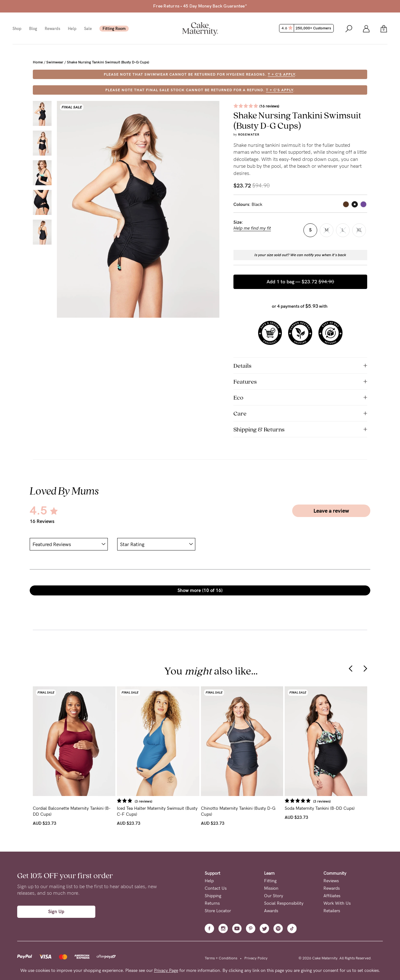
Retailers (332, 911)
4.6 (307, 28)
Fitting (270, 881)
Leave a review (331, 511)
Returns (212, 903)
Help (72, 29)
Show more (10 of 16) (200, 590)
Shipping (213, 896)
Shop (17, 29)
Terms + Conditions (221, 958)
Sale (88, 29)
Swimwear (55, 62)
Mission (271, 888)
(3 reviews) (143, 801)
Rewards (52, 29)
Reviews (331, 881)
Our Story (274, 896)
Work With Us (337, 903)
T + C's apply (281, 74)
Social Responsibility (284, 903)
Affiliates (332, 896)
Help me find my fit (252, 228)
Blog (33, 29)
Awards (271, 911)
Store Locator (218, 911)
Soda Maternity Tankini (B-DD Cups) (320, 808)
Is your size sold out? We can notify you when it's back (300, 255)
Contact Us (216, 888)
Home (38, 62)
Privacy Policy (256, 958)
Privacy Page (166, 970)
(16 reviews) (269, 106)
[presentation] (351, 668)
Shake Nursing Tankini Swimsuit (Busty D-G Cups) (108, 62)
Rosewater (249, 135)
